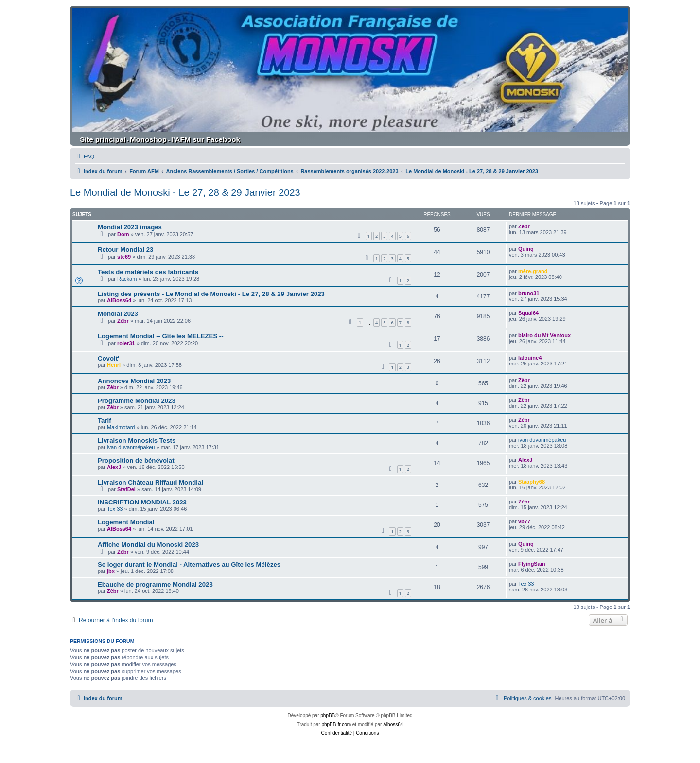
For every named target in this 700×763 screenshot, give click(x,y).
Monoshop (148, 139)
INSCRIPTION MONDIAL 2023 (142, 502)
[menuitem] (85, 156)
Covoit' (108, 358)
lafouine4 (530, 358)
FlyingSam (532, 564)
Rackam (127, 279)
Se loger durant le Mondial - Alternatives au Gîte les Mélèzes (189, 564)
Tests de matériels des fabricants (148, 272)
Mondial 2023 (118, 314)
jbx (111, 571)
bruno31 (529, 293)
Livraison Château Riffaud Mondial (150, 482)
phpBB (328, 716)
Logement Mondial (126, 522)
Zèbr (524, 226)
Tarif (105, 421)
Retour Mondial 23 (125, 250)
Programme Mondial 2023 (137, 401)
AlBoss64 (119, 300)
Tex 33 (115, 509)
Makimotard (121, 427)
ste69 (124, 257)
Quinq (526, 249)
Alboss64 (393, 724)
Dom (123, 234)
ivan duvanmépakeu (131, 447)
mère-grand (533, 271)
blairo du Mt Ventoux (544, 335)
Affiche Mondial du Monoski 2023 (148, 545)
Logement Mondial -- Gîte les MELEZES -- (161, 336)
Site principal (103, 139)
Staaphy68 (532, 482)
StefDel (126, 489)
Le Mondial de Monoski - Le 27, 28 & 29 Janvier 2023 (185, 192)
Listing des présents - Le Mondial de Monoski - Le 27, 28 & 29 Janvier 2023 (211, 294)
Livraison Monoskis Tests (137, 441)
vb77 (524, 521)
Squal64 (528, 313)
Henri (114, 365)
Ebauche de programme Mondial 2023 (155, 584)
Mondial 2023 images (130, 227)
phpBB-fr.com (336, 724)
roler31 (126, 343)
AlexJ (114, 467)
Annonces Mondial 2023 (134, 381)
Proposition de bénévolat (136, 460)
